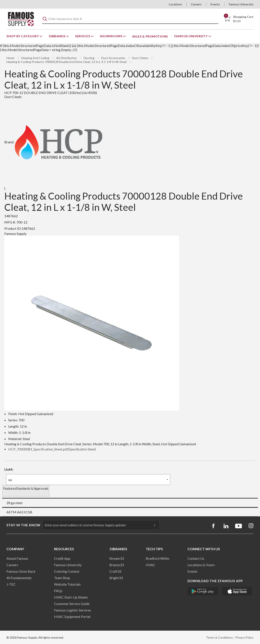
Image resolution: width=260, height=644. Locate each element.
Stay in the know (23, 525)
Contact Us (196, 558)
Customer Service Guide (72, 604)
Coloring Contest (67, 571)
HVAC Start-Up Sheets (71, 597)
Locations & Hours (201, 565)
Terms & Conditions (219, 637)
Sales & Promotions (150, 36)
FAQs (58, 591)
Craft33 (115, 571)
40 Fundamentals (19, 578)
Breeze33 (117, 565)
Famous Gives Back (21, 571)
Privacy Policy (244, 637)
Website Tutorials (67, 584)
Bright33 (116, 578)
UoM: (9, 469)
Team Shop (62, 578)
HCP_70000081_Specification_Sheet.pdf (52, 449)
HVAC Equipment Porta (72, 617)
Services (83, 36)
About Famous (17, 558)
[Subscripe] (152, 525)
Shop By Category (23, 36)
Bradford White (157, 558)
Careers (196, 4)
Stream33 (117, 558)
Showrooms (111, 36)
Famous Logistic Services (73, 610)
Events (215, 4)
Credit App (62, 558)
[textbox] (130, 19)
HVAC (151, 565)
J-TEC (11, 584)
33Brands (57, 36)
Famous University (241, 4)
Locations (176, 4)
